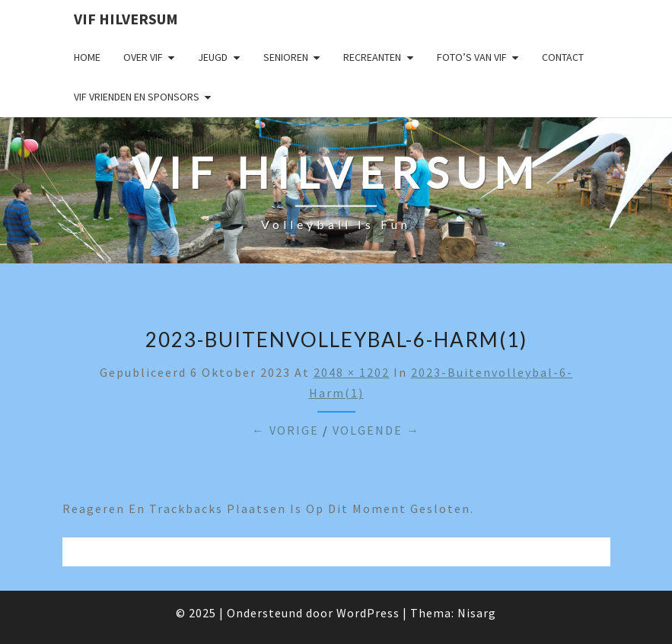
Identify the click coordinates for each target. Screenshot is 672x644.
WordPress (368, 613)
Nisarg (477, 613)
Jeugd (213, 57)
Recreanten (372, 57)
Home (87, 57)
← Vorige (285, 430)
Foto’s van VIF (472, 57)
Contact (563, 57)
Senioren (286, 57)
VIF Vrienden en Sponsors (137, 97)
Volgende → (376, 430)
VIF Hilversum (126, 19)
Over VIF (143, 57)
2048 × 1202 (352, 372)
